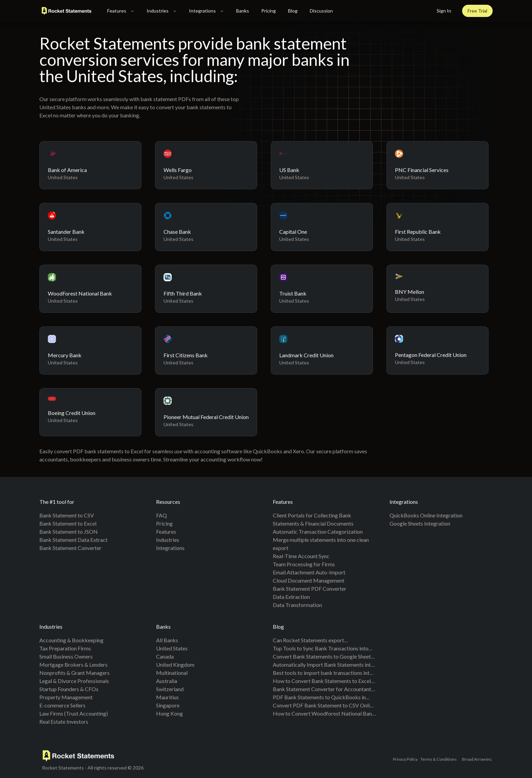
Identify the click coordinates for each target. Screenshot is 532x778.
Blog (293, 11)
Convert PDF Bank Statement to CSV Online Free (324, 706)
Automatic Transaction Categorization (318, 532)
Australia (167, 681)
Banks (243, 11)
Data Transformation (297, 605)
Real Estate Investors (64, 722)
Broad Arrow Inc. (477, 759)
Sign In (444, 11)
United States (172, 648)
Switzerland (170, 689)
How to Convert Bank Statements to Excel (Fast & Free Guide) (322, 681)
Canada (165, 656)
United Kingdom (175, 665)
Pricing (269, 11)
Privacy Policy (405, 759)
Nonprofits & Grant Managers (74, 673)
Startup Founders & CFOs (69, 689)
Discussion (321, 11)
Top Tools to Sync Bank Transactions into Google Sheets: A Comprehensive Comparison (321, 649)
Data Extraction (291, 597)
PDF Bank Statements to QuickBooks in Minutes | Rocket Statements (319, 698)
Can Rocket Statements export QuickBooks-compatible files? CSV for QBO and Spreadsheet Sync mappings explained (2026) (318, 641)
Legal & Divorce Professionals (74, 681)
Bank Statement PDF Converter (310, 589)
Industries (162, 11)
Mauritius (167, 697)
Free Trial (477, 11)
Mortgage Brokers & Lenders (73, 665)
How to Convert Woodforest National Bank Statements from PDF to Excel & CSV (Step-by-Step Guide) (324, 714)
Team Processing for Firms (304, 564)
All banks (167, 640)
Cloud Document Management (309, 580)
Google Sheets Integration (420, 523)
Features (121, 11)
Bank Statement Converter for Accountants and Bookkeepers (323, 689)
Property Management (66, 697)
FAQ (161, 515)
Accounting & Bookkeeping (71, 640)
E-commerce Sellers (62, 705)
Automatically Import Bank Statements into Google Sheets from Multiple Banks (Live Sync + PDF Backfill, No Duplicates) (323, 665)
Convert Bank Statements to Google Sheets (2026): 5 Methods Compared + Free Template (323, 657)
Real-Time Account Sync (301, 556)
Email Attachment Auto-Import (309, 572)
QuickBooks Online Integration (426, 515)
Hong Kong (169, 713)
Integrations (206, 11)
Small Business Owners (66, 656)
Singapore (168, 705)
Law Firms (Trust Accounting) (74, 713)
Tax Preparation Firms (65, 648)
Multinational (172, 673)
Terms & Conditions (439, 759)
